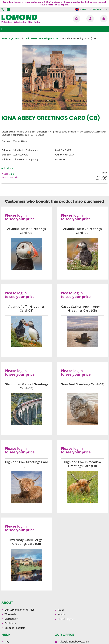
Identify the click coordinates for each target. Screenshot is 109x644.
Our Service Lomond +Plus (20, 610)
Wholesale (10, 614)
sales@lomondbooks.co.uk (74, 642)
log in (12, 174)
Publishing (10, 623)
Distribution (11, 619)
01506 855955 (3, 9)
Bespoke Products (15, 628)
